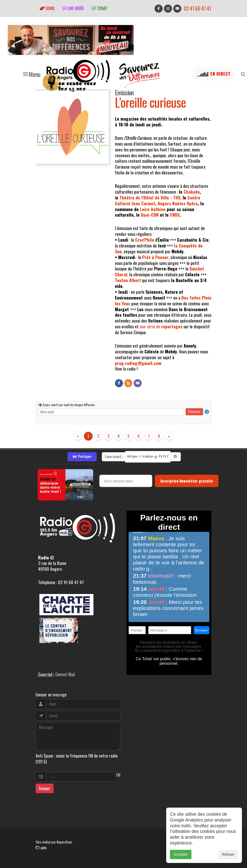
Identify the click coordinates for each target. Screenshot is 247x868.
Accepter (181, 856)
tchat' (100, 8)
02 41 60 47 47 (198, 8)
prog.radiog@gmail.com (138, 363)
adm (41, 848)
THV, (177, 197)
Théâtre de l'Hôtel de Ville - (146, 197)
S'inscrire (194, 412)
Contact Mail (65, 674)
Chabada (192, 192)
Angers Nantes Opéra (178, 203)
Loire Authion (153, 209)
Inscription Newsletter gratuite (187, 481)
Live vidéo (73, 8)
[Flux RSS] (128, 383)
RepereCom (64, 842)
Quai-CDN (150, 215)
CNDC (175, 215)
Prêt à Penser (155, 257)
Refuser (228, 856)
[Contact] (138, 383)
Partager (82, 457)
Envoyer (45, 788)
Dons (47, 8)
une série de (161, 326)
